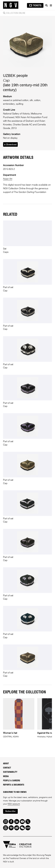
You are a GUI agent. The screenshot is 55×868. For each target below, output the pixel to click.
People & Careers (12, 781)
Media (6, 776)
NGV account (14, 804)
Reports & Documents (14, 785)
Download (10, 145)
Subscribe (10, 811)
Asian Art (8, 179)
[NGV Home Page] (11, 5)
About (6, 764)
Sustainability (10, 772)
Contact (7, 768)
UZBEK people (15, 76)
